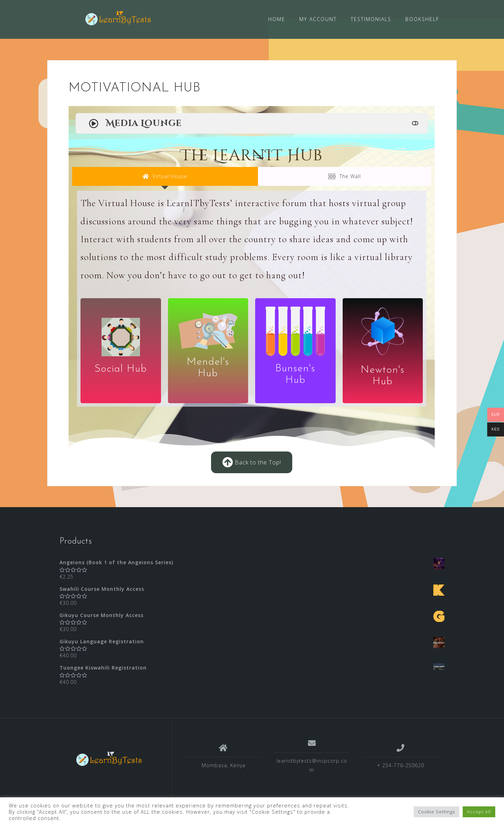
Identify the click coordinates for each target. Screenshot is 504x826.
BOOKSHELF (422, 19)
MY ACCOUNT (318, 19)
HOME (277, 19)
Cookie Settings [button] (436, 812)
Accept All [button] (479, 812)
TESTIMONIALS (371, 19)
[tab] (165, 176)
